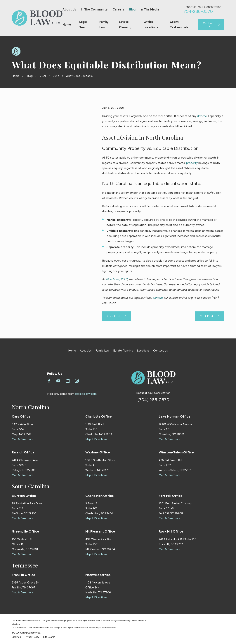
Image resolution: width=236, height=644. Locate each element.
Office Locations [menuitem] (151, 24)
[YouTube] (58, 381)
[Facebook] (49, 381)
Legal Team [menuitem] (83, 24)
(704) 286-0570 (153, 400)
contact (158, 298)
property (192, 163)
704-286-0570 (198, 11)
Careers (118, 9)
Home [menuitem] (67, 24)
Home (72, 351)
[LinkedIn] (68, 381)
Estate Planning (123, 351)
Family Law (102, 351)
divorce (202, 116)
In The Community (94, 9)
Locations (143, 351)
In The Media (150, 9)
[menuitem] (16, 637)
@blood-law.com (86, 394)
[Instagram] (77, 381)
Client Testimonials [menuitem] (179, 24)
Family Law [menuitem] (104, 24)
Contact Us (160, 351)
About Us (69, 9)
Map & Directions (23, 439)
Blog (132, 9)
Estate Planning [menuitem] (125, 24)
